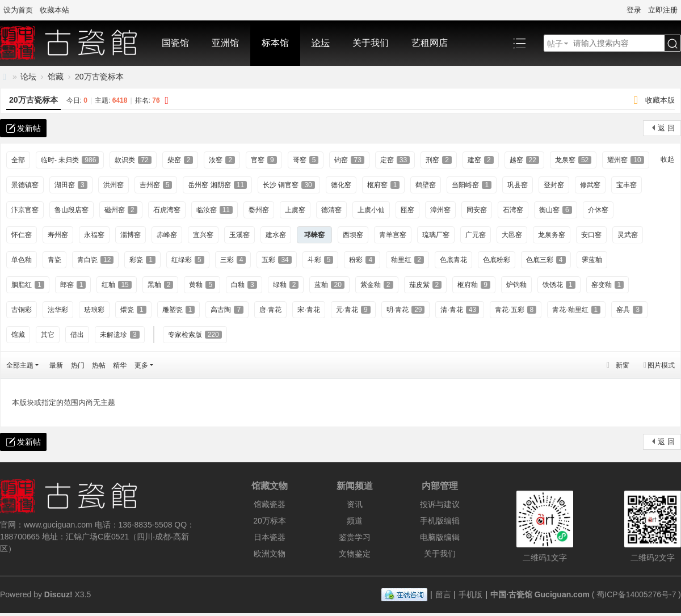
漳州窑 (440, 210)
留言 (443, 594)
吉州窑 (156, 185)
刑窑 (439, 160)
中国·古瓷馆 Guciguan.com (540, 594)
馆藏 (56, 77)
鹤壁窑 (426, 185)
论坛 (321, 43)
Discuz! (58, 594)
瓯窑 (407, 210)
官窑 (264, 160)
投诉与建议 (440, 504)
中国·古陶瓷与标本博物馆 (5, 77)
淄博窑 (131, 235)
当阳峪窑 (472, 185)
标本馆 (275, 43)
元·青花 (353, 310)
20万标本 (270, 521)
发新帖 (29, 128)
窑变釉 (608, 285)
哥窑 (306, 160)
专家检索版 (195, 335)
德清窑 (331, 210)
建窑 (481, 160)
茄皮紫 (426, 285)
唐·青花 (270, 310)
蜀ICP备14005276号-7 (636, 594)
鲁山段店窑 (72, 210)
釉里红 (407, 260)
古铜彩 (22, 310)
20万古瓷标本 (99, 77)
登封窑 (554, 185)
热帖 (99, 365)
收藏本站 (54, 10)
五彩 (276, 260)
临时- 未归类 (70, 160)
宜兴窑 (203, 235)
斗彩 (321, 260)
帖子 (555, 44)
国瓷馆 (175, 43)
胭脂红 (28, 285)
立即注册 (663, 10)
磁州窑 (121, 210)
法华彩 (58, 310)
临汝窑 (215, 210)
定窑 (395, 160)
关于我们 (371, 43)
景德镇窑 (25, 185)
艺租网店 (430, 43)
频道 (355, 521)
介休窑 (598, 210)
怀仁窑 (22, 235)
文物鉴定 (355, 554)
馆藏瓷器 (270, 504)
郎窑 (73, 285)
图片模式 (661, 365)
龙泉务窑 (552, 235)
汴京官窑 (25, 210)
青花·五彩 (516, 310)
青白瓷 (95, 260)
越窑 (524, 160)
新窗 (623, 365)
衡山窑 (556, 210)
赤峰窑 (167, 235)
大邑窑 (512, 235)
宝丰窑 (627, 185)
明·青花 (406, 310)
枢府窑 (384, 185)
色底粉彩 (497, 260)
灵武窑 (628, 235)
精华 (120, 365)
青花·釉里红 (576, 310)
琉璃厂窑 (436, 235)
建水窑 (276, 235)
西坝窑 (353, 235)
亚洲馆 (225, 43)
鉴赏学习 (355, 537)
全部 (18, 160)
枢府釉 (474, 285)
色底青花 (453, 260)
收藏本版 (660, 100)
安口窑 (591, 235)
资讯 (355, 504)
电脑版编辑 (440, 537)
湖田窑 (71, 185)
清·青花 (460, 310)
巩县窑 (518, 185)
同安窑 (477, 210)
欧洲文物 (270, 554)
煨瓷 (133, 310)
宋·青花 (308, 310)
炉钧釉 (516, 285)
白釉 (244, 285)
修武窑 (590, 185)
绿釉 (286, 285)
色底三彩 (546, 260)
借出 (77, 335)
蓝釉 (329, 285)
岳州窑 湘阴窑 (217, 185)
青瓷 (54, 260)
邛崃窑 (314, 235)
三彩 (233, 260)
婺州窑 (259, 210)
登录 (634, 10)
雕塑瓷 (179, 310)
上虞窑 (295, 210)
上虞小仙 (371, 210)
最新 (56, 365)
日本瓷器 (270, 537)
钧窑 (349, 160)
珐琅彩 (94, 310)
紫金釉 (377, 285)
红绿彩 (188, 260)
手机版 (470, 594)
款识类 (133, 160)
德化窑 (341, 185)
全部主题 (20, 365)
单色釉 (22, 260)
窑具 (629, 310)
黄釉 (202, 285)
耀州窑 (625, 160)
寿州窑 (58, 235)
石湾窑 (513, 210)
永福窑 (94, 235)
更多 (141, 365)
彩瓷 (142, 260)
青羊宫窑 (393, 235)
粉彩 (362, 260)
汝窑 (222, 160)
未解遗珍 (120, 335)
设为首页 (18, 10)
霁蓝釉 (592, 260)
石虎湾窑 (167, 210)
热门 (78, 365)
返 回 (666, 128)
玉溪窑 (239, 235)
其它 (48, 335)
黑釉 (161, 285)
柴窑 (180, 160)
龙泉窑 (573, 160)
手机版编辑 (440, 521)
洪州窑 (113, 185)
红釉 (116, 285)
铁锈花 (559, 285)
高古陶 (227, 310)
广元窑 (476, 235)
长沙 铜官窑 (289, 185)
